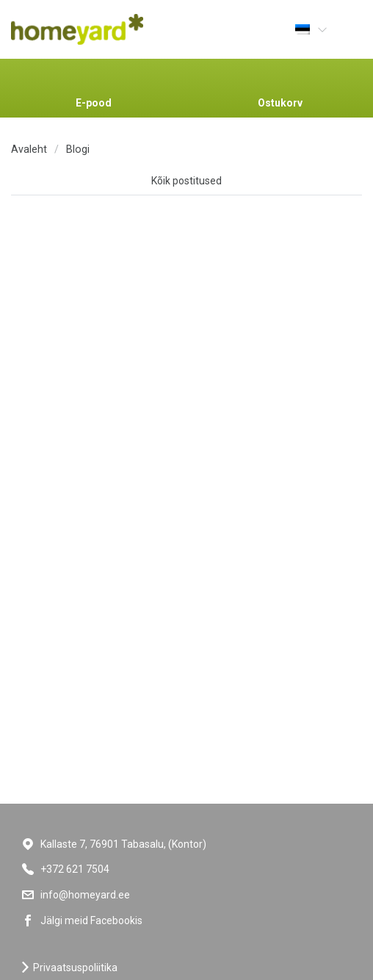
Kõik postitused (186, 181)
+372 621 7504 (75, 869)
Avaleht (29, 149)
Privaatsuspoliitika (75, 968)
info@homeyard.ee (85, 895)
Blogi (78, 149)
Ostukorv (280, 103)
